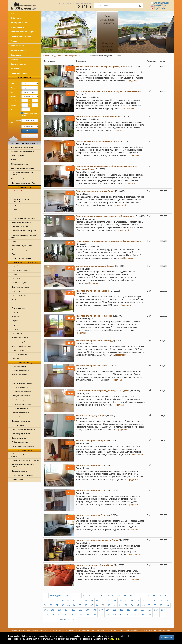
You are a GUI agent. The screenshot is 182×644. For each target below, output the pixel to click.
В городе (15, 329)
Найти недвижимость (19, 164)
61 (69, 600)
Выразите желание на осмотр (22, 168)
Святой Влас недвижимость (22, 400)
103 (60, 610)
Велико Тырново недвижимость (23, 429)
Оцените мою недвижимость (22, 147)
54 (154, 595)
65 (92, 600)
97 (149, 605)
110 (108, 610)
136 (163, 615)
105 (73, 610)
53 (148, 595)
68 (109, 600)
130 (122, 615)
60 (63, 600)
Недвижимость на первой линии (24, 218)
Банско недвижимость (20, 366)
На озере (15, 312)
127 (101, 615)
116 (149, 610)
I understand (167, 638)
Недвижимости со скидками (23, 32)
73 (138, 600)
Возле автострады (19, 350)
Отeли (14, 241)
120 (53, 615)
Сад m (14, 105)
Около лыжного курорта (21, 287)
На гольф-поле (17, 304)
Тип (12, 84)
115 (142, 610)
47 (113, 595)
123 (73, 615)
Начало (14, 13)
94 (132, 605)
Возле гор (15, 359)
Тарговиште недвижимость (22, 421)
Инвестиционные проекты (21, 222)
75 (149, 600)
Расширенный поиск (20, 23)
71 (126, 600)
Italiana (158, 9)
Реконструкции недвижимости (130, 630)
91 (115, 605)
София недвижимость (20, 408)
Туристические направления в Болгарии (22, 466)
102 (53, 610)
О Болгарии (16, 18)
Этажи (13, 97)
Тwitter (14, 160)
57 (45, 600)
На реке (15, 321)
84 (74, 605)
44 (96, 595)
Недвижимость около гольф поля (24, 231)
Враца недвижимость (20, 438)
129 (115, 615)
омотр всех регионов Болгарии (23, 446)
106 (80, 610)
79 (45, 605)
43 (90, 595)
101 (46, 610)
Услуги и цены (17, 46)
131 (128, 615)
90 (109, 605)
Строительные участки (20, 227)
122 (67, 615)
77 (161, 600)
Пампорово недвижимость (22, 392)
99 (161, 605)
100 (167, 605)
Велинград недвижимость (21, 434)
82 (63, 605)
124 (80, 615)
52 (142, 595)
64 (86, 600)
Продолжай (133, 81)
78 (167, 600)
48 (119, 595)
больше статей (17, 479)
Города (14, 41)
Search (30, 131)
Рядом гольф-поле (19, 308)
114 (135, 610)
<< (46, 595)
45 (102, 595)
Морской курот (17, 266)
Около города (17, 333)
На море (15, 274)
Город (13, 88)
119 (46, 615)
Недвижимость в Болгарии (37, 630)
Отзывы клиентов (19, 64)
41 (79, 595)
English (160, 3)
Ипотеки (14, 60)
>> (74, 620)
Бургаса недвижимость (20, 375)
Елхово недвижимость (20, 379)
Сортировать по (15, 122)
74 (143, 600)
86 (86, 605)
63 (80, 600)
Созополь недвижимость (21, 413)
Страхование (16, 55)
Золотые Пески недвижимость (23, 383)
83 (69, 605)
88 (97, 605)
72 (132, 600)
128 (108, 615)
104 (67, 610)
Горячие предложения (21, 36)
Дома (14, 205)
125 (87, 615)
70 (120, 600)
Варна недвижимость (20, 425)
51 (136, 595)
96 (143, 605)
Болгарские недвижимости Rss (23, 183)
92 (120, 605)
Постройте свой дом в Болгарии (23, 179)
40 (73, 595)
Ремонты (15, 69)
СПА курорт (16, 291)
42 (84, 595)
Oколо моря (16, 278)
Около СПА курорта (19, 295)
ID (12, 109)
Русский (158, 6)
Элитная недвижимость (20, 195)
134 (149, 615)
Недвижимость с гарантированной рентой (24, 236)
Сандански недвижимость (21, 404)
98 (155, 605)
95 (138, 605)
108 (94, 610)
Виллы (14, 210)
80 (51, 605)
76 (155, 600)
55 (160, 595)
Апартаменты (17, 191)
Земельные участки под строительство (20, 200)
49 (125, 595)
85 (80, 605)
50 (131, 595)
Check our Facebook (19, 155)
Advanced (30, 136)
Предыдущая (56, 595)
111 (115, 610)
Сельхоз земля (17, 214)
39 (67, 595)
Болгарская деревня (19, 471)
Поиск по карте (17, 27)
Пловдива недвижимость (21, 396)
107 (87, 610)
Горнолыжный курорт (20, 283)
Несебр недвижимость (20, 387)
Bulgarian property (19, 630)
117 (156, 610)
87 (92, 605)
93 (126, 605)
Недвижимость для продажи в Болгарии (75, 3)
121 (60, 615)
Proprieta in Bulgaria (56, 630)
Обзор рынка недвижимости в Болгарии (22, 455)
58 (51, 600)
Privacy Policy (114, 639)
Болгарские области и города (106, 630)
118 (163, 610)
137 (46, 620)
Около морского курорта (21, 270)
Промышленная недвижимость (23, 250)
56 (165, 595)
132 (135, 615)
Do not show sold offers (29, 115)
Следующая (64, 620)
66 (97, 600)
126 (94, 615)
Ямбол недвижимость (20, 442)
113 (128, 610)
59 (57, 600)
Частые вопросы (18, 50)
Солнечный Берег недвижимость (24, 417)
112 (122, 610)
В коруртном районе (19, 354)
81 (57, 605)
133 (142, 615)
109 (101, 610)
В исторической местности (22, 346)
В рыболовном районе (20, 338)
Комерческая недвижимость (22, 246)
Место (13, 92)
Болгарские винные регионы (22, 475)
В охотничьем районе (20, 342)
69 (115, 600)
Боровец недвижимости (21, 370)
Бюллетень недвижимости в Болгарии (22, 174)
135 (156, 615)
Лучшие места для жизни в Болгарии (25, 460)
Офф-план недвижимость (21, 258)
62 (74, 600)
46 (108, 595)
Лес (13, 254)
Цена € (13, 101)
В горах (15, 300)
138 (53, 620)
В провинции (17, 325)
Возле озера (16, 317)
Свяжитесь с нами (19, 73)
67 (103, 600)
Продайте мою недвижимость (22, 151)
